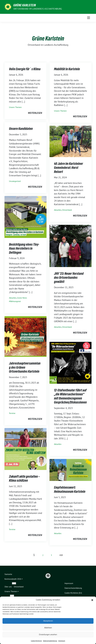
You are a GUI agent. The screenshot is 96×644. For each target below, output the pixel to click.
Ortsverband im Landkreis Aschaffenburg (38, 9)
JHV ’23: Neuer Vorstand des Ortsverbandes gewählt (69, 278)
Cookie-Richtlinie (36, 641)
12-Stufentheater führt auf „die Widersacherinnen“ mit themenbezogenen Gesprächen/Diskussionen (70, 396)
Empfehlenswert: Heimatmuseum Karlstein (70, 489)
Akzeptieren (48, 621)
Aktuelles (58, 210)
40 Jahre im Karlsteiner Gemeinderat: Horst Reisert (68, 168)
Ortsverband (67, 210)
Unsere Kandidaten (21, 129)
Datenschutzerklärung (50, 641)
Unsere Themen (15, 107)
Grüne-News (22, 298)
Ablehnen (48, 628)
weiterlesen (35, 113)
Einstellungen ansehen (48, 634)
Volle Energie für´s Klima (25, 69)
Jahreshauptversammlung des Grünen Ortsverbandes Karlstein (25, 367)
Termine (12, 413)
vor (61, 555)
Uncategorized (15, 181)
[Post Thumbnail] (70, 141)
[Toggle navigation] (89, 18)
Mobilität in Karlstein (67, 69)
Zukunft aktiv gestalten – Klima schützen (24, 478)
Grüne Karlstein (25, 5)
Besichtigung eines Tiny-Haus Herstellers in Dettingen (24, 248)
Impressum (62, 641)
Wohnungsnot (15, 301)
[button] (92, 600)
